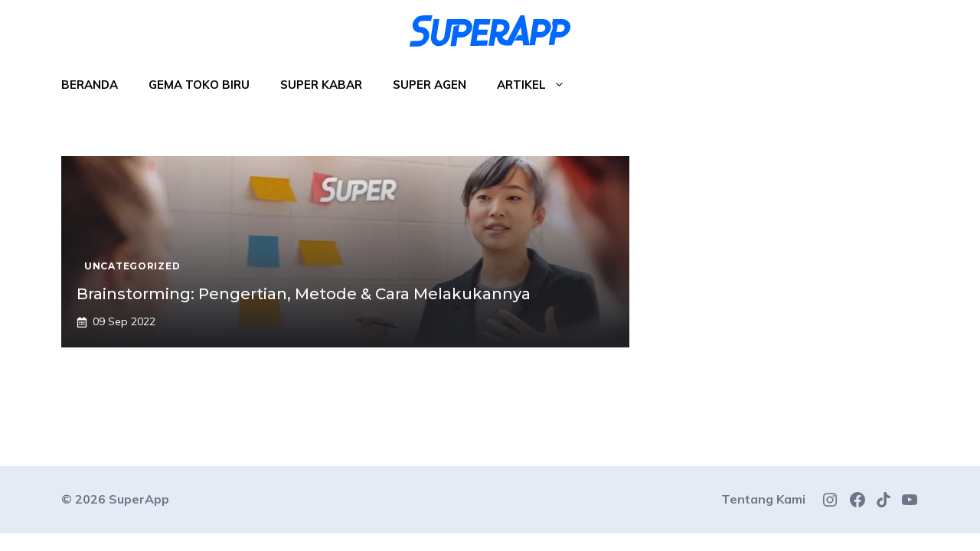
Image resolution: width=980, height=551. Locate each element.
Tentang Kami (763, 499)
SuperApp (139, 499)
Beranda (90, 85)
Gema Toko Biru (199, 85)
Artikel (539, 85)
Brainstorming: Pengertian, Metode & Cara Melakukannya (304, 294)
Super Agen (430, 85)
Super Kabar (321, 85)
